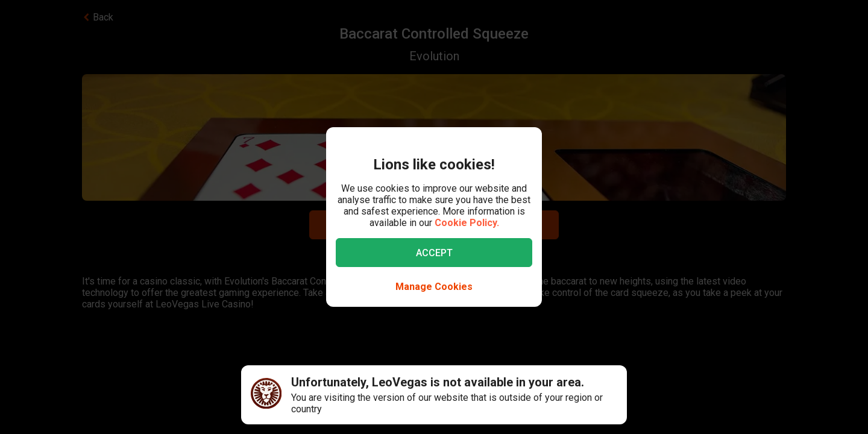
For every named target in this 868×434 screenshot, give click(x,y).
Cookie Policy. (467, 223)
